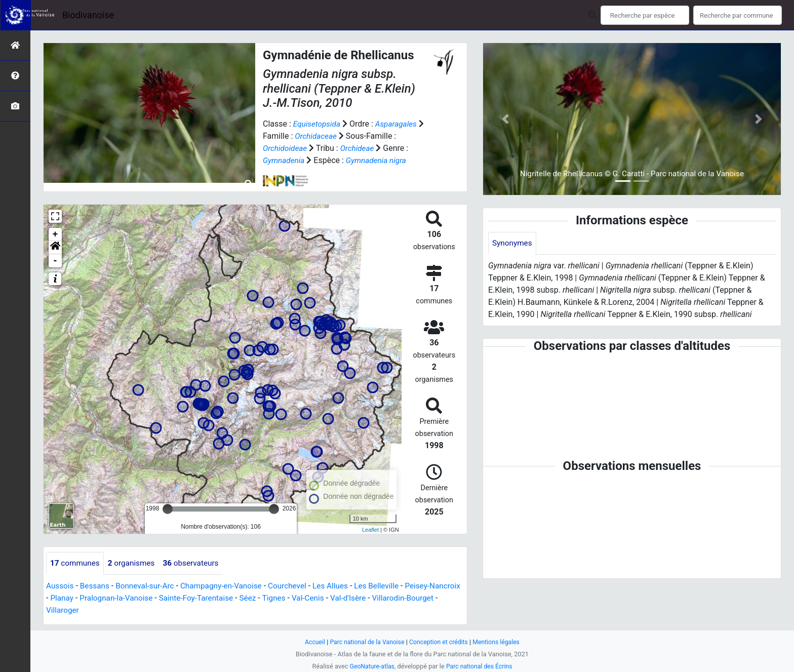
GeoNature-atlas (370, 666)
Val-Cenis (353, 598)
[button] (55, 248)
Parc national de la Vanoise (365, 642)
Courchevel (297, 586)
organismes (134, 563)
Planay (97, 598)
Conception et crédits (440, 642)
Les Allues (342, 586)
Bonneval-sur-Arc (149, 586)
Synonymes (513, 243)
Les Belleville (390, 586)
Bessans (96, 586)
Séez (290, 598)
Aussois (61, 586)
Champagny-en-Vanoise (228, 586)
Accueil (311, 642)
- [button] (55, 261)
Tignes (317, 598)
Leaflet (370, 530)
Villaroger (98, 610)
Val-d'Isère (394, 598)
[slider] (168, 509)
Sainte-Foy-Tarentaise (236, 598)
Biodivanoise (88, 15)
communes (76, 563)
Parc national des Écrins (480, 666)
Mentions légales (500, 642)
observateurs (196, 563)
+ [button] (55, 234)
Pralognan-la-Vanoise (153, 598)
